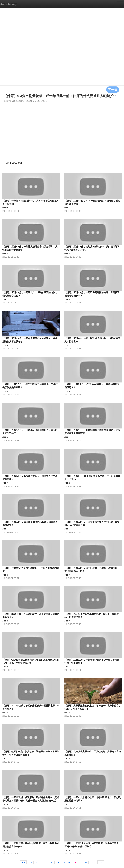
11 (46, 863)
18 (86, 863)
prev (23, 863)
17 (80, 863)
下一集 (113, 90)
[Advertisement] (62, 131)
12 (52, 863)
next (101, 863)
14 (64, 863)
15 (69, 863)
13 (58, 863)
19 (92, 863)
